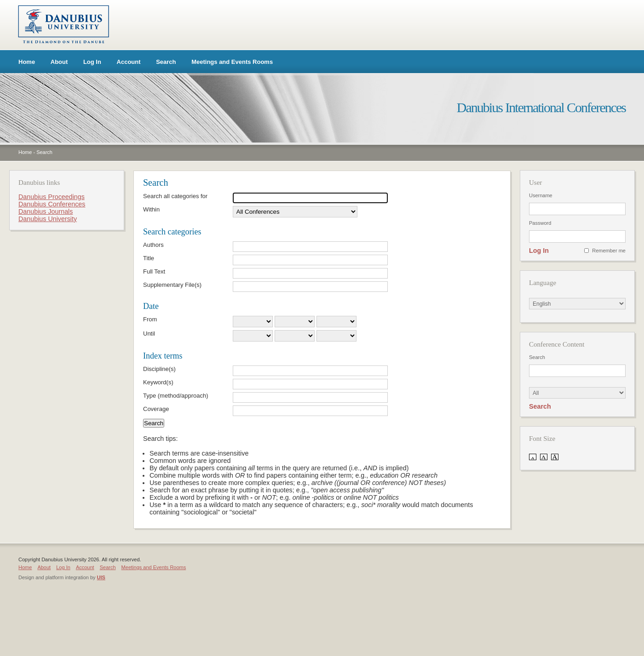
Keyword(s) (158, 382)
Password (540, 223)
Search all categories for (175, 196)
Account (129, 62)
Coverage (156, 409)
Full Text (154, 271)
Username (541, 195)
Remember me (609, 251)
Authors (153, 245)
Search (166, 62)
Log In (92, 62)
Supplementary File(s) (172, 285)
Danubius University (48, 219)
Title (149, 258)
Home (27, 62)
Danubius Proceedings (52, 197)
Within (151, 209)
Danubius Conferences (52, 204)
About (59, 62)
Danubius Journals (46, 211)
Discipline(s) (159, 369)
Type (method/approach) (176, 396)
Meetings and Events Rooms (232, 62)
